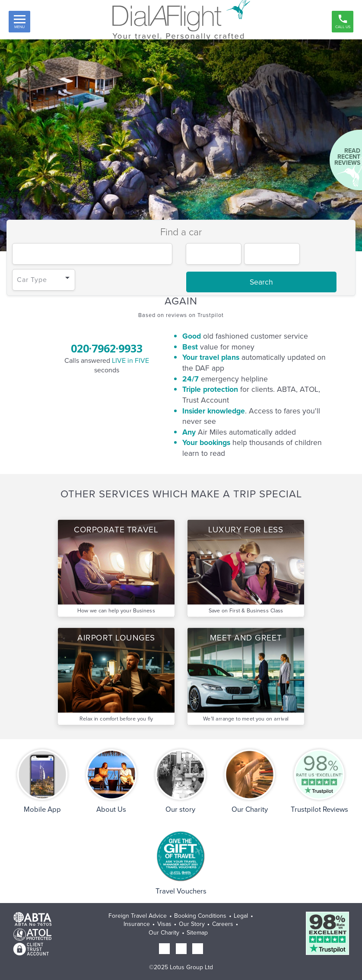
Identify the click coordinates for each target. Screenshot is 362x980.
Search (261, 282)
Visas (164, 924)
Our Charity (164, 933)
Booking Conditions (200, 916)
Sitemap (197, 933)
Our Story (192, 924)
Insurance (137, 924)
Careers (223, 924)
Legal (241, 916)
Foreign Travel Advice (138, 916)
